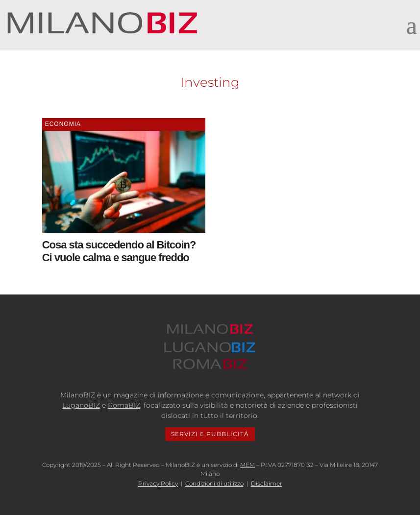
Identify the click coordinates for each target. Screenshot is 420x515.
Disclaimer (267, 483)
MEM (247, 465)
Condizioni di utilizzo (214, 483)
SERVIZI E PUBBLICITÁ (210, 434)
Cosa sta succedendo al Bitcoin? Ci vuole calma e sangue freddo (119, 251)
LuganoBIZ (81, 405)
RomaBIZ (124, 405)
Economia (63, 124)
